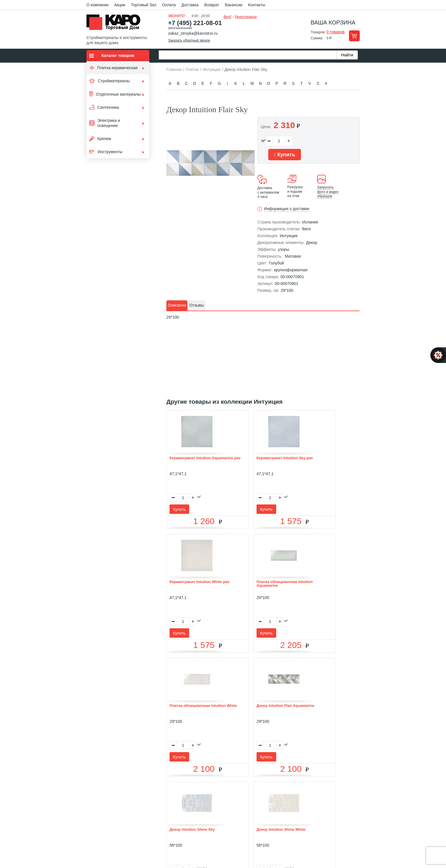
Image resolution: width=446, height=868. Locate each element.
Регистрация (246, 17)
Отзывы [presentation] (196, 305)
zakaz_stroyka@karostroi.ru (193, 33)
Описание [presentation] (177, 305)
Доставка (190, 5)
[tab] (177, 305)
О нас (162, 789)
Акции (120, 5)
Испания (310, 222)
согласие (138, 842)
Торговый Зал (143, 5)
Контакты (257, 5)
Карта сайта (290, 789)
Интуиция (289, 236)
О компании (97, 5)
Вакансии (234, 5)
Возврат (212, 5)
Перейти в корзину (354, 36)
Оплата (169, 5)
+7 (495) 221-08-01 (195, 23)
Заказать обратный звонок (189, 40)
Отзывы (180, 789)
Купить (284, 155)
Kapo (115, 24)
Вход (227, 17)
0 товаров (336, 32)
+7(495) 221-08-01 (229, 822)
